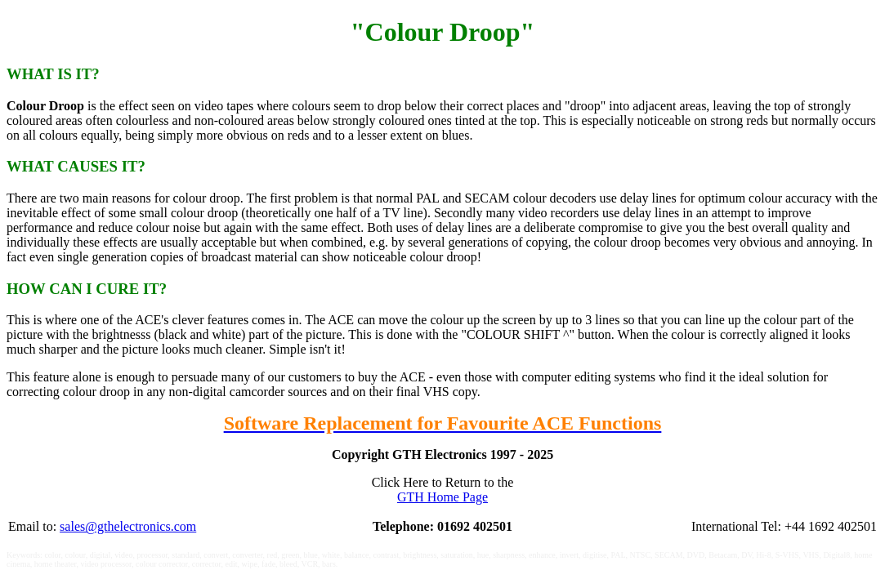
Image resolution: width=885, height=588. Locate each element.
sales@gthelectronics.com (128, 526)
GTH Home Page (442, 497)
